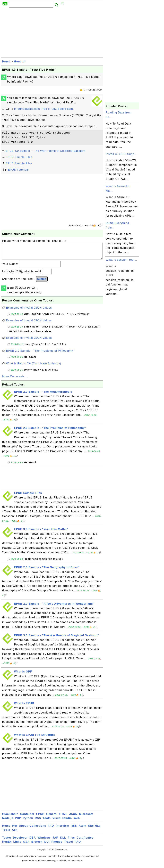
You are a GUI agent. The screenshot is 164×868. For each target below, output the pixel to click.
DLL (63, 841)
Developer (20, 841)
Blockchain (10, 817)
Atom (83, 829)
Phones (57, 845)
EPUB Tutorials (18, 170)
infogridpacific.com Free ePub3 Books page (44, 109)
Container (27, 817)
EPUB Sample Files (19, 157)
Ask (15, 833)
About (23, 829)
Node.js (8, 821)
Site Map (94, 829)
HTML (63, 817)
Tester (7, 841)
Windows (44, 841)
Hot (15, 829)
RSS (38, 821)
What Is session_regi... (121, 260)
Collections (38, 829)
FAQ (51, 829)
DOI (47, 845)
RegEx (7, 845)
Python (28, 821)
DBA (33, 841)
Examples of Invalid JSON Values (29, 311)
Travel (68, 845)
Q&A (26, 845)
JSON (73, 817)
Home (6, 62)
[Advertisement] (52, 34)
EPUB (40, 817)
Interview (62, 829)
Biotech (37, 845)
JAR (55, 841)
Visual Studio (62, 821)
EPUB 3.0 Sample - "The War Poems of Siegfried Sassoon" (46, 151)
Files (71, 841)
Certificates (85, 841)
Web (77, 821)
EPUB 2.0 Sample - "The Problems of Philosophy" (40, 354)
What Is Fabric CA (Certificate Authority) (34, 367)
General (20, 62)
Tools (47, 821)
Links (17, 845)
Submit (42, 282)
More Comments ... (15, 380)
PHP (18, 821)
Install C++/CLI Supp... (121, 154)
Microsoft (86, 817)
